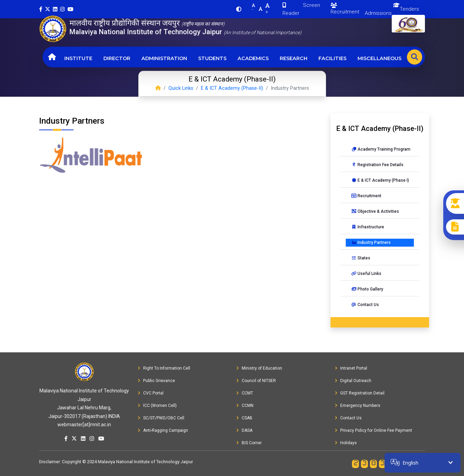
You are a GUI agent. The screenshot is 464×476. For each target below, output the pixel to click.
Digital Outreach (353, 381)
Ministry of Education (259, 368)
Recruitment (345, 9)
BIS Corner (249, 443)
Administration (164, 58)
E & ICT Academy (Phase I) (380, 180)
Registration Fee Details (377, 165)
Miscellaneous (379, 58)
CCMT (245, 393)
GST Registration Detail (360, 393)
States (361, 258)
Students (212, 58)
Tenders (409, 9)
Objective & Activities (375, 211)
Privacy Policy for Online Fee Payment (373, 430)
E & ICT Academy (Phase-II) (232, 88)
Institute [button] (78, 58)
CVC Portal (151, 393)
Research (294, 58)
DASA (244, 430)
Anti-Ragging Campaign (163, 430)
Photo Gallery (367, 289)
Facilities (332, 58)
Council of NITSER (256, 381)
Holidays (346, 443)
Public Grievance (156, 381)
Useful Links (366, 274)
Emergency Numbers (358, 406)
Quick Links (181, 88)
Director (117, 58)
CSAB (244, 418)
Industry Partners (371, 242)
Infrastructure (368, 227)
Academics (253, 58)
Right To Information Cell (164, 368)
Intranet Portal (351, 368)
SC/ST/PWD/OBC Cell (161, 418)
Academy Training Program (381, 149)
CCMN (245, 406)
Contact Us (365, 305)
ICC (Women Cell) (157, 406)
